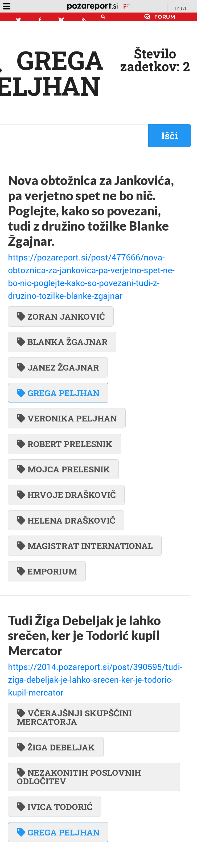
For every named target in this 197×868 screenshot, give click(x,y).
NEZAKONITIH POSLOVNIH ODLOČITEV (79, 777)
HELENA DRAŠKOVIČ (66, 520)
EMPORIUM (47, 571)
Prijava (181, 8)
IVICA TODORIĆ (55, 807)
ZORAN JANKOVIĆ (61, 316)
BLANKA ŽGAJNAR (62, 342)
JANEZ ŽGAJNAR (58, 367)
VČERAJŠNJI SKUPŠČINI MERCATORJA (74, 717)
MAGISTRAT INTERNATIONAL (85, 546)
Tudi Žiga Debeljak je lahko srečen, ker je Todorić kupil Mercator (84, 636)
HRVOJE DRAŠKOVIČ (66, 495)
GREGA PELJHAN (58, 393)
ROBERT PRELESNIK (65, 444)
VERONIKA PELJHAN (67, 418)
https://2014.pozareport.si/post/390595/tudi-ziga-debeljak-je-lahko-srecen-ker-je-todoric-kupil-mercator (95, 679)
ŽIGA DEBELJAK (56, 747)
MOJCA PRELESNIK (63, 469)
